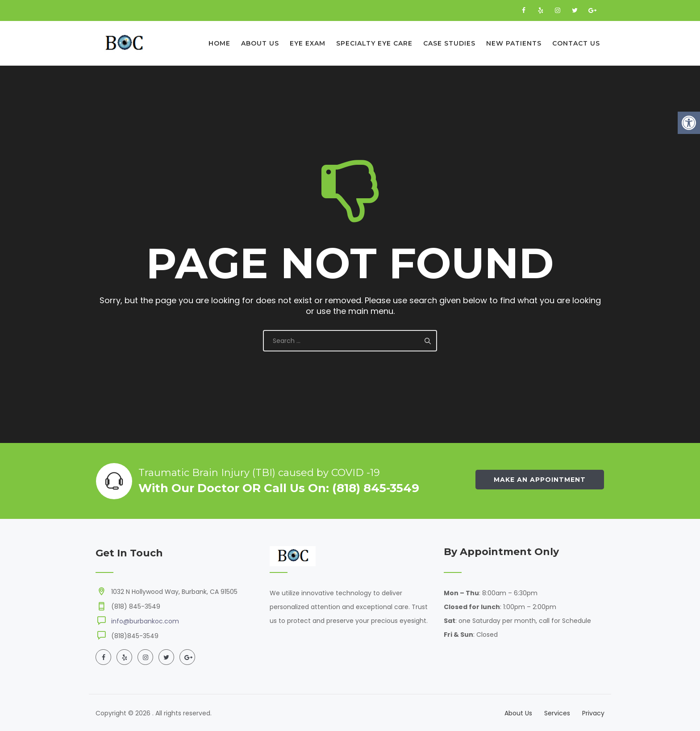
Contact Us (576, 43)
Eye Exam (308, 43)
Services (557, 713)
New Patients (514, 43)
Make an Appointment (540, 480)
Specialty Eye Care (374, 43)
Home (219, 43)
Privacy (593, 713)
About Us (260, 43)
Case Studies (449, 43)
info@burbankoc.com (145, 621)
